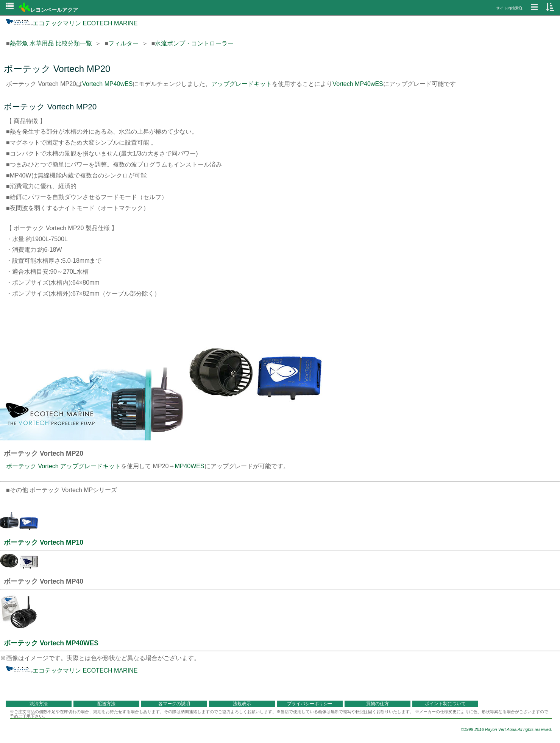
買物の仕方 (377, 704)
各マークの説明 (174, 704)
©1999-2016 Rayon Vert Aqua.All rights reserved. (506, 729)
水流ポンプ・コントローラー (194, 43)
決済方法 (39, 704)
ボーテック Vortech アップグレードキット (63, 466)
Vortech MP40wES (107, 84)
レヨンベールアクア (48, 10)
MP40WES (189, 466)
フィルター (123, 43)
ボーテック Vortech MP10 (44, 542)
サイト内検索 (509, 8)
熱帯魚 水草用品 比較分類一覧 (51, 43)
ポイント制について (445, 704)
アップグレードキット (242, 84)
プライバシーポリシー (310, 704)
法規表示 (242, 704)
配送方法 (106, 704)
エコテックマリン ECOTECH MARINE (72, 23)
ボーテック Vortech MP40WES (51, 643)
